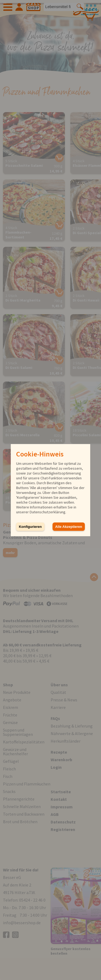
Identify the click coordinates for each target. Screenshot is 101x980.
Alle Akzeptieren (69, 527)
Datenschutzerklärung (48, 512)
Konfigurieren (30, 527)
